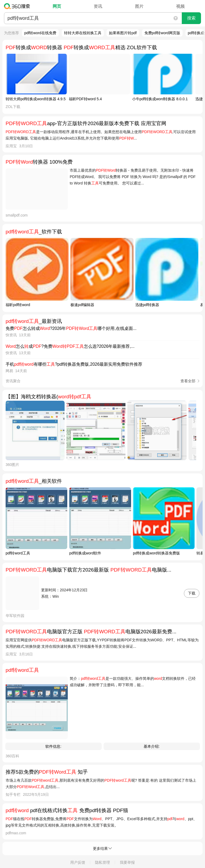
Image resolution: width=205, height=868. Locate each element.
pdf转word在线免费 (40, 33)
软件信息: (53, 746)
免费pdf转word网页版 (162, 33)
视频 (180, 6)
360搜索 (18, 6)
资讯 (98, 6)
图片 (139, 6)
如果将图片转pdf (123, 33)
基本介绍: (152, 746)
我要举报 (127, 862)
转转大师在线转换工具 (83, 33)
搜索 (191, 18)
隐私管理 (102, 862)
